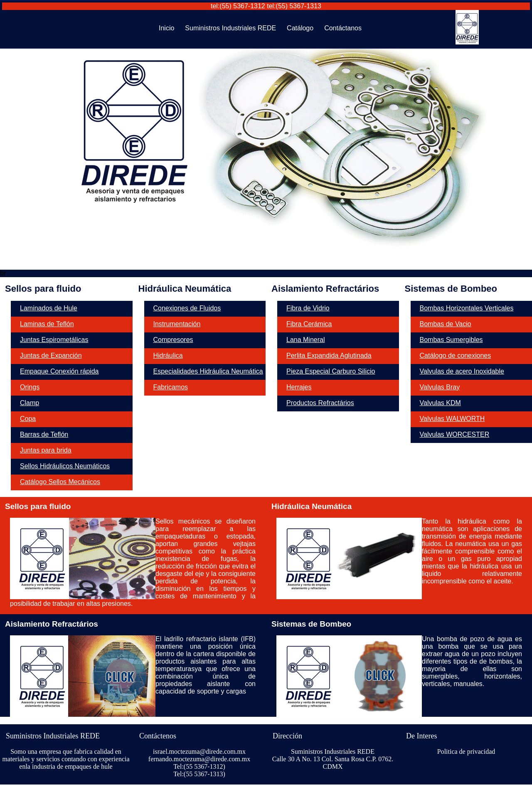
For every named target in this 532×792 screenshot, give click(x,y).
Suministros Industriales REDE (230, 28)
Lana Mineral (306, 340)
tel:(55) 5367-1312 (238, 6)
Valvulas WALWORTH (452, 419)
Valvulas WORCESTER (455, 434)
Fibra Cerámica (309, 324)
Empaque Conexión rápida (59, 371)
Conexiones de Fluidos (187, 308)
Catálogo (300, 28)
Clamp (30, 403)
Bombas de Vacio (446, 324)
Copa (28, 419)
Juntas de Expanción (51, 355)
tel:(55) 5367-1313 (294, 6)
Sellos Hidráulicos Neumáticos (65, 466)
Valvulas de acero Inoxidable (462, 371)
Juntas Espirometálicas (54, 340)
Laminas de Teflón (47, 324)
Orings (30, 387)
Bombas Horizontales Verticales (467, 308)
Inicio (166, 28)
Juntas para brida (46, 450)
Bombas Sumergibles (451, 340)
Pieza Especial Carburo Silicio (331, 371)
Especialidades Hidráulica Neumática (208, 371)
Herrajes (299, 387)
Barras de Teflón (44, 434)
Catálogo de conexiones (456, 355)
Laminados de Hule (49, 308)
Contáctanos (343, 28)
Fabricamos (171, 387)
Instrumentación (177, 324)
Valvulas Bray (440, 387)
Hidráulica (168, 355)
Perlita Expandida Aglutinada (329, 355)
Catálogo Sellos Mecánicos (60, 482)
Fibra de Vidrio (308, 308)
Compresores (173, 340)
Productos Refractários (320, 403)
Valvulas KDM (440, 403)
